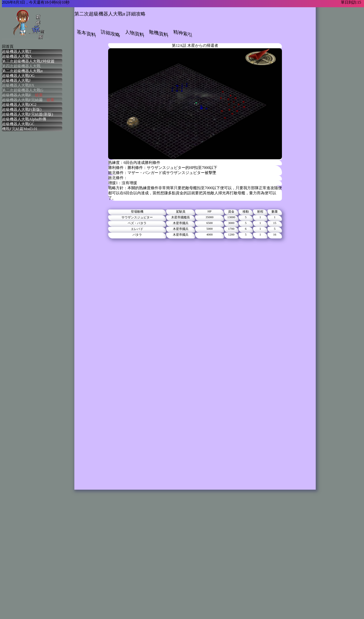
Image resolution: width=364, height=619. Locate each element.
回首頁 (8, 46)
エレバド (137, 229)
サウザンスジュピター (137, 217)
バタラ (137, 235)
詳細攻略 (111, 33)
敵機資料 (159, 33)
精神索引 (183, 33)
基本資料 (86, 33)
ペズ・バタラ (137, 223)
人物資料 (135, 33)
